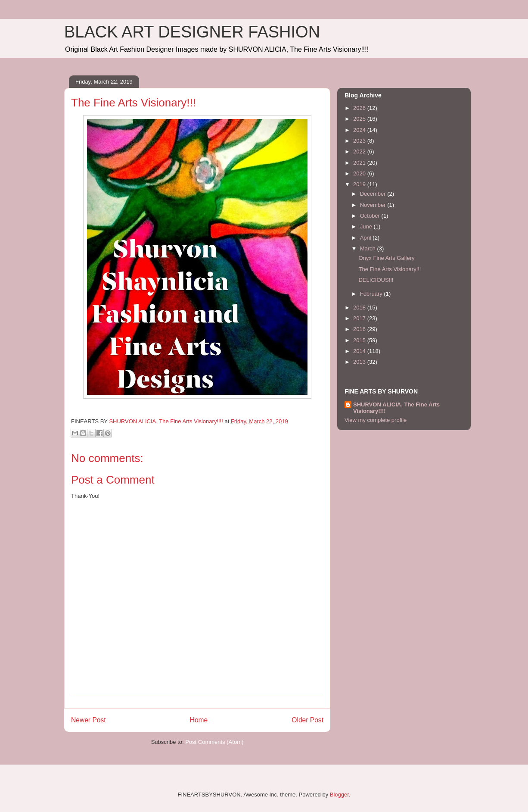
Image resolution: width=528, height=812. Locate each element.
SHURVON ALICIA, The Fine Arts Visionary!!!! (396, 408)
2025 (360, 119)
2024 (360, 130)
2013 (360, 362)
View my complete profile (376, 420)
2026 (360, 108)
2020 (360, 173)
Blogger (339, 795)
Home (199, 720)
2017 (360, 318)
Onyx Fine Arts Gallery (386, 258)
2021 (360, 163)
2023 (360, 141)
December (374, 194)
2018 (360, 308)
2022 (360, 151)
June (367, 226)
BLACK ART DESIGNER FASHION (192, 32)
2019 (360, 184)
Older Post (307, 720)
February (372, 294)
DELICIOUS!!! (376, 280)
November (374, 205)
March (369, 248)
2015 (360, 340)
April (366, 238)
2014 (360, 351)
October (371, 216)
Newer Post (89, 720)
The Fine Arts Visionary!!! (390, 269)
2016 (360, 329)
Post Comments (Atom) (214, 742)
